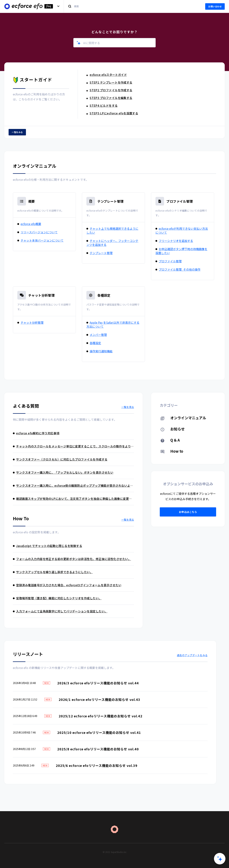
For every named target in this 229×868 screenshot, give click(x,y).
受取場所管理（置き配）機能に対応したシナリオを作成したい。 (57, 598)
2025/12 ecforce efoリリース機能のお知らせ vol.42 (101, 716)
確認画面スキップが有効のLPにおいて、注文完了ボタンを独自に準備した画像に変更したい (72, 499)
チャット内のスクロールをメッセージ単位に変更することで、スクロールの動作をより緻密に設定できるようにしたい (73, 446)
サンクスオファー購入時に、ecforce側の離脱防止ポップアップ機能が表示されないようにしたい (73, 485)
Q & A (170, 440)
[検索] (132, 6)
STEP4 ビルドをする (102, 105)
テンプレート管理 (110, 201)
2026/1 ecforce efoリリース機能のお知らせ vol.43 (99, 699)
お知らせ (173, 429)
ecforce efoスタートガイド (107, 75)
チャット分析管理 (41, 295)
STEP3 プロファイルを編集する (109, 98)
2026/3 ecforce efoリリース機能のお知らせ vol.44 (98, 683)
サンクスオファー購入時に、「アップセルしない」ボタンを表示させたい (63, 472)
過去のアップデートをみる (192, 655)
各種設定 (104, 295)
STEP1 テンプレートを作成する (109, 82)
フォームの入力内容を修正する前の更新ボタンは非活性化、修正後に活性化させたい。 (72, 559)
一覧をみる (17, 132)
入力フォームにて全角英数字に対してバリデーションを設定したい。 (60, 611)
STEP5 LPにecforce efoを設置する (112, 113)
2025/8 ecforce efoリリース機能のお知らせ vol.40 (98, 749)
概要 (32, 201)
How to (172, 451)
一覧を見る (128, 407)
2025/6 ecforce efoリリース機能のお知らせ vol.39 (97, 765)
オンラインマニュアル (183, 418)
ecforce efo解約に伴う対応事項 (36, 433)
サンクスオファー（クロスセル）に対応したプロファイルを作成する (60, 459)
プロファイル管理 (180, 201)
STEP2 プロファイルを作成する (109, 90)
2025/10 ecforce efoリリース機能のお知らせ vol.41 (99, 732)
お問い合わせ (215, 6)
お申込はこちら (188, 512)
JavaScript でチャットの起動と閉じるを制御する (47, 546)
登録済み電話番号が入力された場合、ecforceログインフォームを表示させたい (67, 585)
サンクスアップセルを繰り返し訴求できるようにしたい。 (53, 572)
